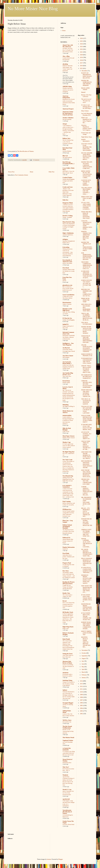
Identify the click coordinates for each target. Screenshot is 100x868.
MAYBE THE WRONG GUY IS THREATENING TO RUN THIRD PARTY (87, 246)
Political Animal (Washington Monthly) (67, 527)
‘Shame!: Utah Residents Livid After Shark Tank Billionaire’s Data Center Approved (68, 192)
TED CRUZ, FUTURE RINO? (87, 323)
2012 (82, 686)
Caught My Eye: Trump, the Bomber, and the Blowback (68, 587)
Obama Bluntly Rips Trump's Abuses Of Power (68, 541)
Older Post (52, 172)
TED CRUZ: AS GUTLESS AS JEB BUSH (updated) (86, 401)
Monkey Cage (67, 442)
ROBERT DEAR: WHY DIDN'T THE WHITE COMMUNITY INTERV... (86, 626)
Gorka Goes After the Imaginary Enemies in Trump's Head (68, 367)
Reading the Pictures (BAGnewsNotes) (69, 583)
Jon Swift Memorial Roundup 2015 (87, 114)
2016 (82, 66)
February (84, 675)
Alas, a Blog (66, 56)
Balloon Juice (66, 138)
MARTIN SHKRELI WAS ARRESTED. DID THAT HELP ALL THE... (86, 236)
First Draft (66, 268)
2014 (82, 681)
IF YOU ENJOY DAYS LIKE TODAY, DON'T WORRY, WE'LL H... (87, 598)
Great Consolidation (68, 295)
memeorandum (67, 415)
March (84, 672)
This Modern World (68, 738)
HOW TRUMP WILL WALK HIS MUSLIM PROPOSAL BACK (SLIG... (86, 473)
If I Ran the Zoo (67, 318)
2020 (82, 55)
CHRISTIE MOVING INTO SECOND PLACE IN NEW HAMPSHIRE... (87, 384)
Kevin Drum (66, 381)
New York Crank (67, 460)
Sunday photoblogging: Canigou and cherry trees (69, 181)
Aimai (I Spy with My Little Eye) (68, 46)
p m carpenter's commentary (67, 486)
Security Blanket (67, 151)
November (85, 650)
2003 (82, 711)
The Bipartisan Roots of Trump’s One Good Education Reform (68, 531)
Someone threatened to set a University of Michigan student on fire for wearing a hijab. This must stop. (69, 695)
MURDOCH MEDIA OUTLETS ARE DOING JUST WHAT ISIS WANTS (86, 579)
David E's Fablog (68, 216)
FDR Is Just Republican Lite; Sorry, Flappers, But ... (86, 120)
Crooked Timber (67, 178)
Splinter (65, 690)
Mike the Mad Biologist (67, 429)
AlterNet (65, 75)
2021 (82, 52)
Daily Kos (65, 200)
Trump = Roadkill (67, 217)
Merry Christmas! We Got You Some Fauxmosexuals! (68, 793)
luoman (49, 859)
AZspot (65, 124)
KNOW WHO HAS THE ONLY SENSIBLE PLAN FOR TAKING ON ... (87, 393)
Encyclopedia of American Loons (67, 261)
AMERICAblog (67, 87)
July (83, 661)
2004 (82, 708)
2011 (81, 689)
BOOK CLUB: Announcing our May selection (68, 731)
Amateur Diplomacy (68, 235)
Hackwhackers (67, 303)
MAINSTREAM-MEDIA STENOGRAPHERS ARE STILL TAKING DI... (87, 607)
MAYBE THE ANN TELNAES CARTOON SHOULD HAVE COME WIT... (87, 165)
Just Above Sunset (68, 356)
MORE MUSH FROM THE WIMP (85, 300)
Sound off (65, 549)
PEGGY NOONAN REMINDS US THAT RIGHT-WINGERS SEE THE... (87, 562)
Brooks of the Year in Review (86, 96)
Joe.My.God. (66, 348)
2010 (82, 692)
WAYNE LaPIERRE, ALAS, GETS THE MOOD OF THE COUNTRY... (87, 543)
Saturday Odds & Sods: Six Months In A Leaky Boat (69, 271)
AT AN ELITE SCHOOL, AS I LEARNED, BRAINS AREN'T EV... (86, 435)
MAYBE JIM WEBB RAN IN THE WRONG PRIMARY (86, 83)
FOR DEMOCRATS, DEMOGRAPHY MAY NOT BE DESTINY (87, 256)
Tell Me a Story (67, 720)
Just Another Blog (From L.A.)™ (68, 374)
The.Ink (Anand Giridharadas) (67, 727)
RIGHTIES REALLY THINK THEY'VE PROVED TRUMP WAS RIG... (86, 642)
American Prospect (68, 109)
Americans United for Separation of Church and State (68, 113)
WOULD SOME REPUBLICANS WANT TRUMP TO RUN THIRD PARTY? (87, 419)
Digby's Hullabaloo (68, 233)
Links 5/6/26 (66, 431)
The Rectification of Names (25, 151)
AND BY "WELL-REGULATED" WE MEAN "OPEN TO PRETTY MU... (86, 369)
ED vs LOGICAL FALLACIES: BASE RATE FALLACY (68, 289)
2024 (82, 44)
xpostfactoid (66, 799)
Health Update (66, 382)
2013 (82, 684)
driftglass (65, 239)
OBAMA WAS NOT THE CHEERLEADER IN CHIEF (86, 482)
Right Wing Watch (68, 627)
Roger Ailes (66, 628)
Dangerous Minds (68, 203)
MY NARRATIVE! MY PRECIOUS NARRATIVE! (87, 377)
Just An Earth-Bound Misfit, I (67, 363)
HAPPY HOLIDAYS (85, 140)
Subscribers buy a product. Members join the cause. (68, 557)
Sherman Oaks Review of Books (67, 662)
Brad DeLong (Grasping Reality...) (68, 163)
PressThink (66, 553)
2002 (82, 714)
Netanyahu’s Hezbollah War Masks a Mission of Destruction (69, 337)
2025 (82, 41)
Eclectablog (66, 247)
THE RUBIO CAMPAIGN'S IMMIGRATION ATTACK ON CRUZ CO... (87, 265)
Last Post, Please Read (68, 824)
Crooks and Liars (68, 187)
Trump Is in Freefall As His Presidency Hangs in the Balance (69, 684)
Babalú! (83, 92)
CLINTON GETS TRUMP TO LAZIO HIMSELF (86, 183)
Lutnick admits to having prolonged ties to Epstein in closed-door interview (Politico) (68, 420)
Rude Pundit (66, 639)
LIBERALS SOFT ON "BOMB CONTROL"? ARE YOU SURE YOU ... (86, 533)
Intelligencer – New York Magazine (68, 344)
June (83, 664)
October (84, 653)
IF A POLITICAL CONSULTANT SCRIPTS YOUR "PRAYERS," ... (87, 570)
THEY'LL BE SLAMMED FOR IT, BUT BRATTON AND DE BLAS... (87, 317)
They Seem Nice (67, 376)
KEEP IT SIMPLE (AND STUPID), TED (87, 633)
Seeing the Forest (67, 654)
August (84, 658)
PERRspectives (67, 509)
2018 (82, 60)
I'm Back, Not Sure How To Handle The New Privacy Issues (68, 50)
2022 (82, 49)
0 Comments (36, 160)
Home (32, 172)
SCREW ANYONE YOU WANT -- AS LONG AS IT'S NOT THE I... (87, 284)
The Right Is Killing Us (69, 406)
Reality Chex (66, 593)
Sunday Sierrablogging (68, 320)
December (85, 71)
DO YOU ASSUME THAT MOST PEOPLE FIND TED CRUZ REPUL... (87, 156)
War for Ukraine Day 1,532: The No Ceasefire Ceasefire (68, 142)
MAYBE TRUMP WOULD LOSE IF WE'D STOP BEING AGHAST (86, 330)
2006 (82, 703)
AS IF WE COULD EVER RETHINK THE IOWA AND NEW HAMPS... (87, 147)
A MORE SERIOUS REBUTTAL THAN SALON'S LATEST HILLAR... (87, 491)
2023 (82, 47)
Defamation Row (67, 763)
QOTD (64, 281)
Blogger (60, 859)
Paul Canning (67, 502)
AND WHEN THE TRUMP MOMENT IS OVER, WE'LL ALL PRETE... (86, 455)
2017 (82, 63)
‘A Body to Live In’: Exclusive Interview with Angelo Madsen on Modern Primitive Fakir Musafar (68, 208)
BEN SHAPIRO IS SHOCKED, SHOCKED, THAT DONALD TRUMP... (87, 464)
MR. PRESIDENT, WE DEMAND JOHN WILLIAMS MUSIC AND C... (86, 502)
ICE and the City (67, 722)
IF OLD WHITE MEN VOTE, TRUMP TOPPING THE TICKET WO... (86, 616)
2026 (82, 38)
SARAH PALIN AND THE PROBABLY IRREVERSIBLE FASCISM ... (87, 339)
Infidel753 (66, 324)
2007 (82, 700)
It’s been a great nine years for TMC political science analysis (69, 446)
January (84, 678)
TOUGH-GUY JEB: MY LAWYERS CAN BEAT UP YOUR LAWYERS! (87, 410)
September (85, 656)
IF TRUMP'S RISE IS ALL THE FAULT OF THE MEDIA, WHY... (87, 427)
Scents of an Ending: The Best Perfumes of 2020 (68, 666)
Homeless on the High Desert (67, 310)
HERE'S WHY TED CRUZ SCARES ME (87, 198)
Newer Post (11, 172)
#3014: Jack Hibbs (67, 263)
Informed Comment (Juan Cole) (68, 333)
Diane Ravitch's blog (69, 222)
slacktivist (65, 673)
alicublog (65, 64)
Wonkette (65, 775)
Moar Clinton (85, 111)
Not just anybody (67, 119)
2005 (82, 705)
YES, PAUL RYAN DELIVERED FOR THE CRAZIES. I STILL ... (86, 191)
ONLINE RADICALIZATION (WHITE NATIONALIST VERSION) (87, 348)
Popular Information (69, 547)
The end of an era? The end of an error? (86, 101)
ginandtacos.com (67, 285)
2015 (82, 68)
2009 (82, 695)
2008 (82, 697)
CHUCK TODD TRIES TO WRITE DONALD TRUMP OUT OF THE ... (86, 445)
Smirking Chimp (67, 680)
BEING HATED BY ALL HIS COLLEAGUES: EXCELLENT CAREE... (87, 174)
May (83, 667)
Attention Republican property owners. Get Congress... (87, 128)
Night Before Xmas (87, 137)
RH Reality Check (68, 612)
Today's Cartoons (67, 304)
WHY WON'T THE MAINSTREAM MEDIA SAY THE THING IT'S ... (87, 589)
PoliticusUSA (66, 538)
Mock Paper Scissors (69, 436)
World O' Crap (67, 790)
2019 (82, 57)
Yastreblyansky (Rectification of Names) (67, 812)
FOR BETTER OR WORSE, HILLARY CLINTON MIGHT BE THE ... (87, 523)
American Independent (66, 97)
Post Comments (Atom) (21, 175)
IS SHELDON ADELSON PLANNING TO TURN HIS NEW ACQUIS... (87, 274)
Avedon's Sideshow (68, 118)
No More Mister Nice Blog (33, 9)
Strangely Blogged (68, 703)
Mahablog (66, 405)
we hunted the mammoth (67, 749)
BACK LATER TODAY (85, 89)
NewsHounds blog (68, 476)
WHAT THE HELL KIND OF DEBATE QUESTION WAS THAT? (86, 215)
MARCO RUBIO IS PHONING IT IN (87, 355)
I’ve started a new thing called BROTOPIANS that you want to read (69, 753)
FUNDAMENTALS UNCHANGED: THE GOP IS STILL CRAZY (87, 361)
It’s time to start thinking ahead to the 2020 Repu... (87, 107)
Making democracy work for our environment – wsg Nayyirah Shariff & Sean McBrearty (68, 252)
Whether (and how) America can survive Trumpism (68, 90)
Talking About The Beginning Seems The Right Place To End (68, 479)
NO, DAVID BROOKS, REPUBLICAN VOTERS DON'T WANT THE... (87, 553)
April (83, 669)
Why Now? (66, 767)
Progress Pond (67, 563)
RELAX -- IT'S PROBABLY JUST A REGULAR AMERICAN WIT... (86, 512)
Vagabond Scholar (68, 740)
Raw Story (66, 571)
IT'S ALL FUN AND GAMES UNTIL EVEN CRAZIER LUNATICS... (86, 206)
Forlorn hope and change (86, 134)
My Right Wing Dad (68, 452)
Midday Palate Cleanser (69, 438)
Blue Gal (65, 156)
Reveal (65, 601)
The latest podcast (67, 157)
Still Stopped (66, 357)
